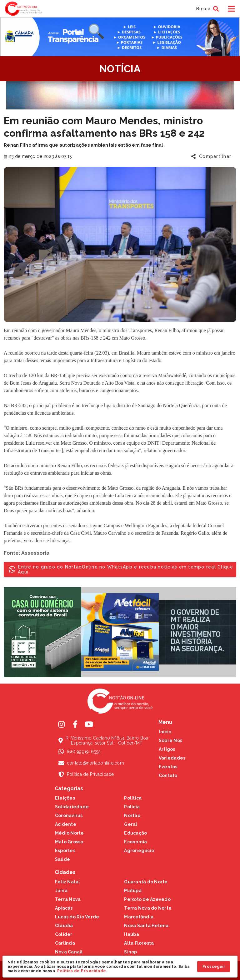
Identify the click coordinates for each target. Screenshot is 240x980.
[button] (207, 9)
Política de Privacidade (82, 971)
